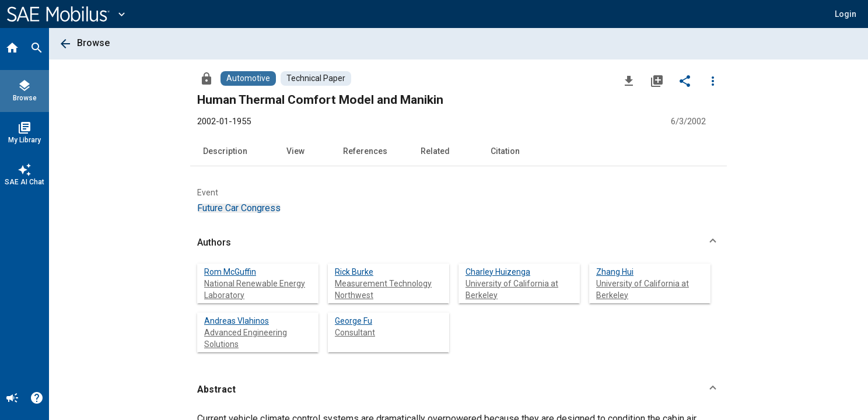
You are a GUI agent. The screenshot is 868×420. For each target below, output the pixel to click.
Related (435, 151)
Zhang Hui (615, 272)
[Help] (37, 399)
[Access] (206, 78)
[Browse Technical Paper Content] (316, 78)
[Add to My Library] (657, 80)
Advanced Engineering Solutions (246, 338)
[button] (846, 14)
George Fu (353, 321)
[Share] (685, 80)
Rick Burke (354, 272)
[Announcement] (12, 399)
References (365, 151)
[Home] (12, 49)
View (295, 151)
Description (225, 151)
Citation (505, 151)
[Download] (629, 80)
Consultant (355, 332)
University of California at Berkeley (512, 289)
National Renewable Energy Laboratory (255, 289)
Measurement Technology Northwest (383, 289)
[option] (239, 208)
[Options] (713, 80)
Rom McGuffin (230, 272)
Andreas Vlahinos (237, 321)
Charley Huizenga (498, 272)
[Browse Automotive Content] (248, 78)
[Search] (37, 49)
